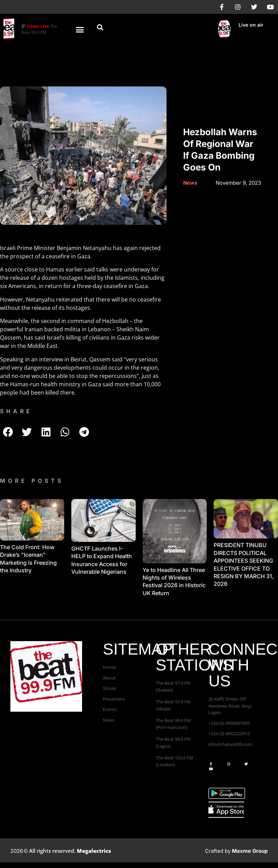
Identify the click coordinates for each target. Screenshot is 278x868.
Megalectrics (94, 851)
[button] (80, 29)
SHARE (16, 411)
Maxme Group (250, 851)
